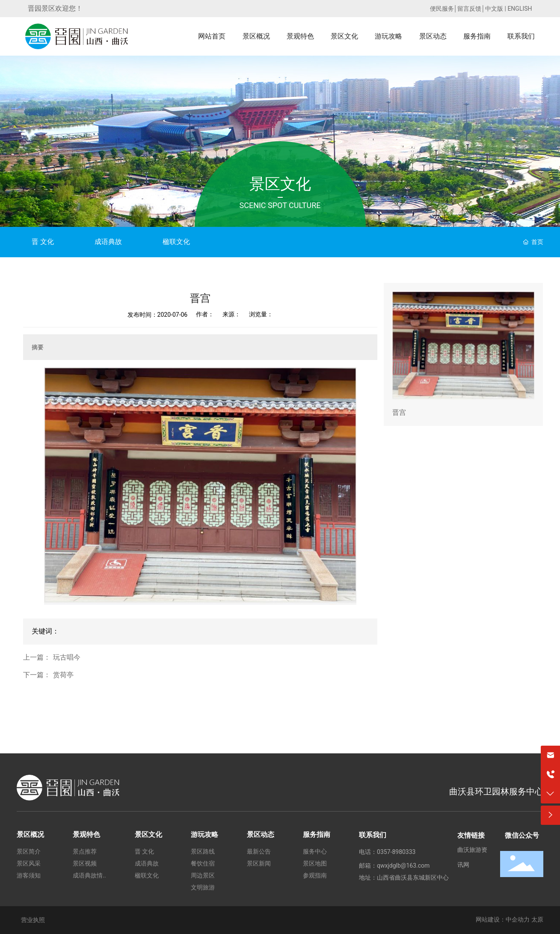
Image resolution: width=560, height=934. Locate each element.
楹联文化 (176, 242)
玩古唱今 (67, 657)
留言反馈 (469, 9)
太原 (537, 919)
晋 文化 (43, 242)
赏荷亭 (63, 675)
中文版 (494, 9)
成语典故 (108, 242)
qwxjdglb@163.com (403, 866)
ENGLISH (520, 9)
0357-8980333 (396, 852)
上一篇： (37, 657)
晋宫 (399, 413)
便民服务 (442, 9)
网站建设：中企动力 (503, 919)
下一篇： (37, 675)
